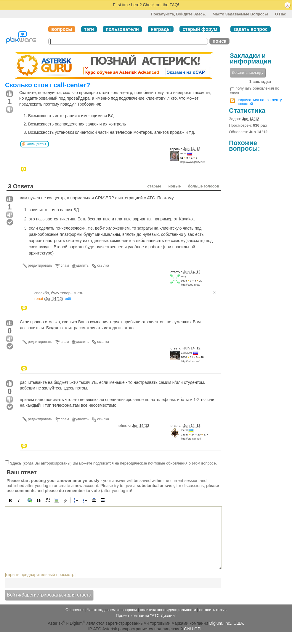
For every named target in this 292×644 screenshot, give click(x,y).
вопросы (62, 29)
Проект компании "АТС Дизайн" (146, 616)
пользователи (122, 29)
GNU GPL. (194, 629)
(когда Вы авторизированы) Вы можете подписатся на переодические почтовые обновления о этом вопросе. (113, 463)
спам (65, 265)
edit (68, 299)
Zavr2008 (187, 353)
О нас (280, 14)
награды (161, 29)
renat (183, 153)
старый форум (200, 29)
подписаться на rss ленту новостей (259, 102)
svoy (184, 276)
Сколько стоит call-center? (48, 85)
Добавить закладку (248, 73)
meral (184, 430)
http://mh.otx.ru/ (190, 361)
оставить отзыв (213, 610)
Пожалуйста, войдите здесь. (178, 14)
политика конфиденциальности (168, 610)
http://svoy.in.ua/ (191, 285)
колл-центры (36, 144)
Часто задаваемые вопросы (240, 14)
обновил (134, 426)
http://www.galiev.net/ (193, 162)
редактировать (40, 265)
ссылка (103, 265)
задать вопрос (250, 29)
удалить (82, 265)
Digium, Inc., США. (227, 623)
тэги (89, 29)
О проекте (74, 610)
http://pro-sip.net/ (191, 439)
